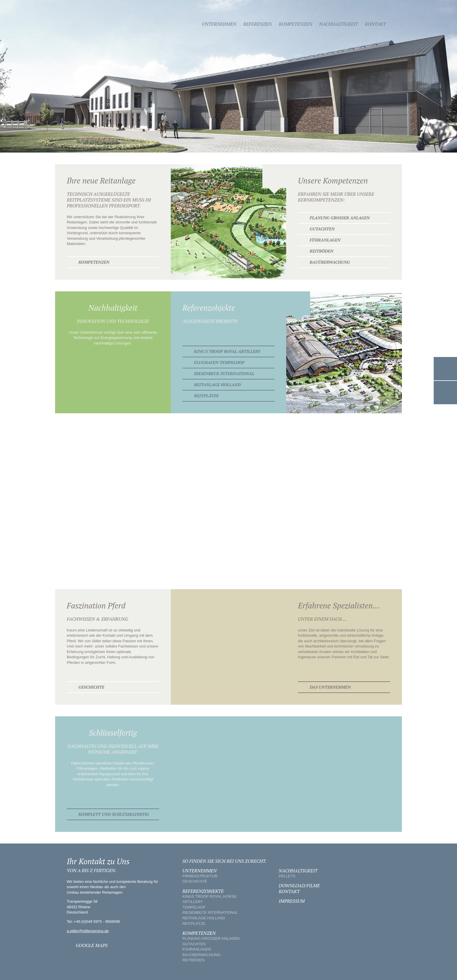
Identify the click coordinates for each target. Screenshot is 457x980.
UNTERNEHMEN (200, 871)
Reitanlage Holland (217, 385)
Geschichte (91, 687)
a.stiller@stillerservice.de (88, 931)
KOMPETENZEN (199, 933)
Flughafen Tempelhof (219, 362)
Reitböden (321, 251)
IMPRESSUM (292, 901)
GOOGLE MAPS (92, 945)
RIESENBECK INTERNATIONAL (210, 912)
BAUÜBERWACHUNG (202, 955)
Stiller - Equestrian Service (94, 24)
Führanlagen (325, 240)
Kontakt (375, 24)
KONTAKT (289, 891)
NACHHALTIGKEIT (298, 871)
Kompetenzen (296, 24)
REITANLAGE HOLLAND (204, 918)
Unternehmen (219, 24)
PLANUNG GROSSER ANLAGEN (211, 938)
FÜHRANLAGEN (197, 949)
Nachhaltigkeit (339, 24)
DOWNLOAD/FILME (299, 885)
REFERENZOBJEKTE (203, 891)
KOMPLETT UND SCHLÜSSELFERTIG (114, 814)
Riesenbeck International (224, 373)
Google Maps (445, 393)
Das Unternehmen (330, 687)
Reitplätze (206, 396)
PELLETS (287, 876)
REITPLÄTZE (194, 924)
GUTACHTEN (194, 944)
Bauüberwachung (330, 262)
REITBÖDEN (194, 960)
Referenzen (258, 24)
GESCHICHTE (195, 881)
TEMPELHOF (194, 907)
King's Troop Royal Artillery (227, 351)
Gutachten (322, 229)
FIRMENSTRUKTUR (200, 876)
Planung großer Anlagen (340, 218)
